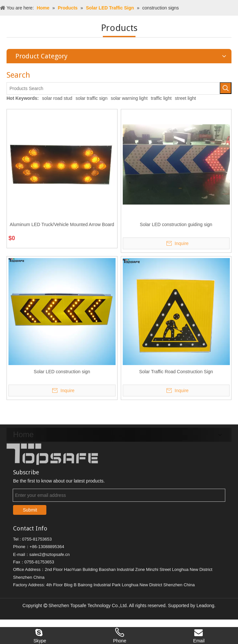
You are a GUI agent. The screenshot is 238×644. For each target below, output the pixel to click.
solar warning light (129, 98)
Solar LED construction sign (62, 372)
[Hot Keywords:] (226, 88)
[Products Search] (113, 88)
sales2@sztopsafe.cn (50, 552)
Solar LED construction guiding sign (176, 224)
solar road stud (57, 98)
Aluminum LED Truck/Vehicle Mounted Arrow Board (62, 224)
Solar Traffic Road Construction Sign (176, 372)
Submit (30, 508)
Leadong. (206, 604)
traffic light (161, 98)
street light (186, 98)
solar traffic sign (91, 98)
